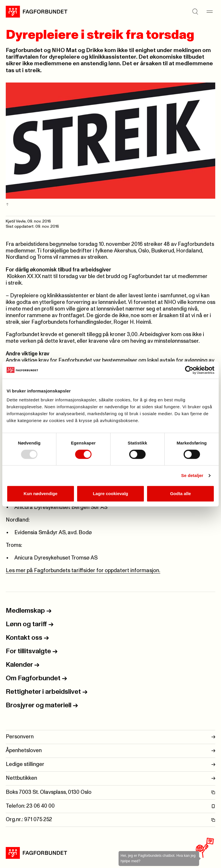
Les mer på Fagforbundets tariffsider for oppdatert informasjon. (83, 571)
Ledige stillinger (110, 765)
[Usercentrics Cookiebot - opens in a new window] (189, 370)
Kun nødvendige (41, 494)
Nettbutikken (110, 778)
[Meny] (209, 12)
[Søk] (195, 12)
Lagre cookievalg (111, 494)
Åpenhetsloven (110, 751)
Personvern (110, 737)
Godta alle (181, 494)
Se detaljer (192, 475)
